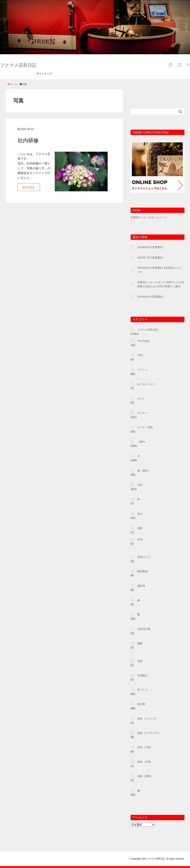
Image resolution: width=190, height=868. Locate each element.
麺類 (140, 643)
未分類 (141, 704)
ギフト (141, 399)
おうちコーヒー (146, 384)
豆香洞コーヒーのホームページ (149, 217)
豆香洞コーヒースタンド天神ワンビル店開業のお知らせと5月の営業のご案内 (161, 284)
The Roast (143, 341)
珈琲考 (141, 586)
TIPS (140, 355)
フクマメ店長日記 (18, 65)
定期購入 (142, 675)
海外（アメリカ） (148, 719)
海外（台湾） (145, 762)
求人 (140, 514)
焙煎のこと (144, 557)
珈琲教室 (142, 571)
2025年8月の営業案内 (150, 247)
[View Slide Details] (95, 27)
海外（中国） (145, 747)
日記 (140, 485)
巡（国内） (144, 471)
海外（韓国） (145, 776)
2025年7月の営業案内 (150, 258)
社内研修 (28, 141)
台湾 (140, 539)
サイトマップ (44, 74)
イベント (142, 370)
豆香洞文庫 (144, 629)
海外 (140, 528)
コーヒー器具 (145, 427)
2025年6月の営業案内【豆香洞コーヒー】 (159, 270)
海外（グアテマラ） (149, 733)
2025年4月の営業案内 (150, 297)
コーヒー (142, 413)
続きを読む (29, 187)
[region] (95, 27)
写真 (140, 661)
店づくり (142, 690)
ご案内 (141, 442)
